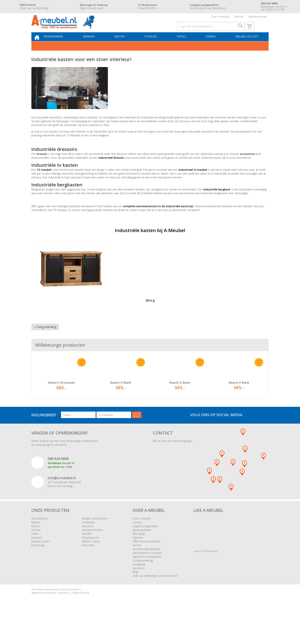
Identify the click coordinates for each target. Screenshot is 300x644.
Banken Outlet (91, 570)
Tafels (183, 45)
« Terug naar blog (45, 336)
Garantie (138, 566)
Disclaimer (64, 621)
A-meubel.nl (74, 618)
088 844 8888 (58, 487)
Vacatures (139, 597)
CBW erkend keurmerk (146, 570)
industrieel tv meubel (193, 179)
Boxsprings (38, 574)
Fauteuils (37, 566)
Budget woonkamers (95, 547)
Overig (211, 45)
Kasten (124, 45)
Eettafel (87, 562)
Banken (95, 45)
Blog (135, 601)
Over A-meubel (220, 18)
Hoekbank (88, 551)
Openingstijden (142, 559)
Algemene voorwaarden (147, 585)
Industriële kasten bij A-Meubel (150, 240)
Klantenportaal (258, 18)
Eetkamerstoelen (93, 559)
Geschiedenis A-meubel (147, 581)
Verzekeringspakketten (147, 578)
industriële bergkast (217, 199)
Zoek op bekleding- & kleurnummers (155, 604)
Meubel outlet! (246, 45)
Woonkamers (61, 45)
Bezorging (139, 562)
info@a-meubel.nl (62, 506)
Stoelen (154, 45)
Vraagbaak (139, 593)
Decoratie (88, 574)
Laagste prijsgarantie (145, 555)
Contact (137, 551)
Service (137, 574)
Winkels (239, 18)
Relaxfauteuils (90, 566)
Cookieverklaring (143, 589)
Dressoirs (88, 555)
